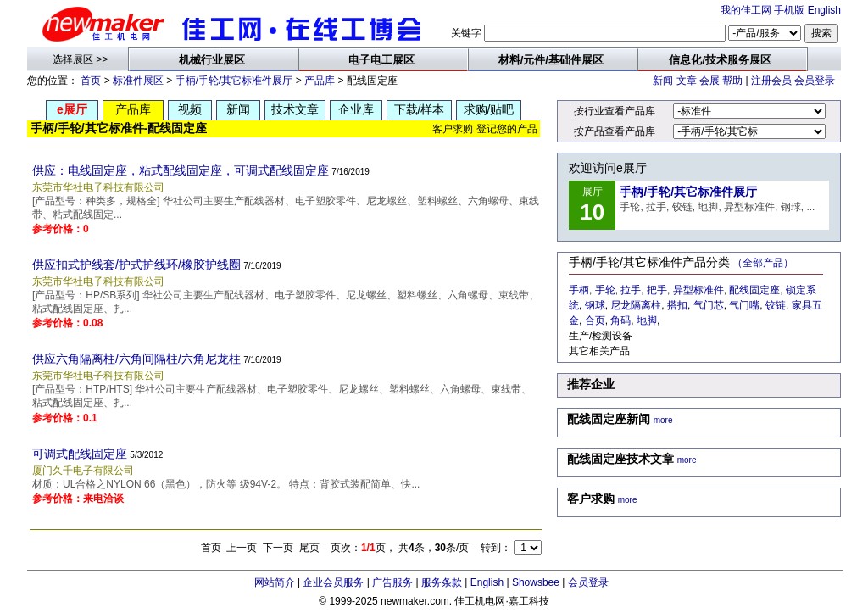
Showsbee (536, 582)
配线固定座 (754, 290)
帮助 (732, 81)
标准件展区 (138, 81)
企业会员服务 (333, 582)
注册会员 (771, 81)
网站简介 (275, 582)
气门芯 (709, 305)
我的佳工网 (746, 10)
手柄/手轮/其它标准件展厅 (234, 81)
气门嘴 (744, 305)
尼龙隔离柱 (636, 305)
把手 (657, 290)
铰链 (776, 305)
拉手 (631, 290)
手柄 (579, 290)
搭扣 (677, 305)
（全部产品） (763, 263)
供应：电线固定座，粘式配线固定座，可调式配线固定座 (181, 170)
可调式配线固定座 (80, 454)
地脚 (647, 320)
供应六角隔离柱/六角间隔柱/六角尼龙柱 (136, 359)
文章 (687, 81)
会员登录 (815, 81)
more (663, 420)
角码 (620, 320)
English (824, 10)
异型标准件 (698, 290)
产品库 (320, 81)
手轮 (605, 290)
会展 (709, 81)
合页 (595, 320)
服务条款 (442, 582)
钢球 (595, 305)
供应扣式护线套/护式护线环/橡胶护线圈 (136, 265)
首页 (91, 81)
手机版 (789, 10)
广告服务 (392, 582)
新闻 (663, 81)
